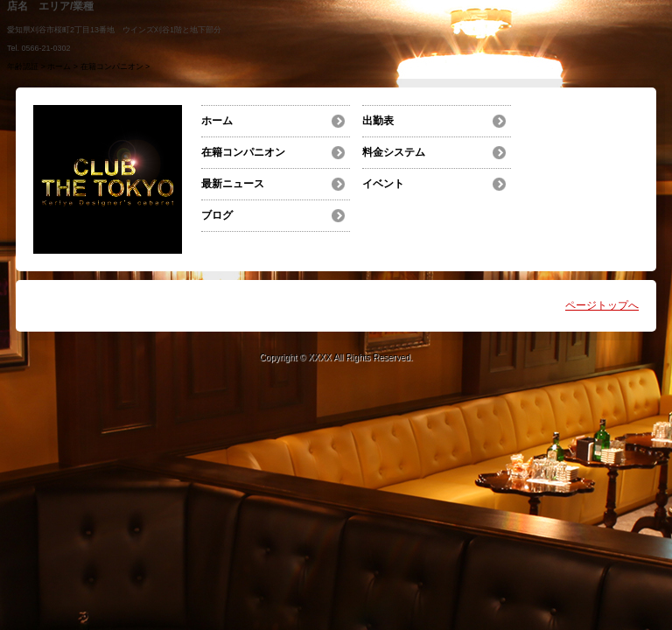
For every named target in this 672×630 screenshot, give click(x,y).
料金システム (394, 152)
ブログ (217, 215)
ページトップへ (602, 305)
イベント (383, 184)
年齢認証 (23, 66)
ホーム (59, 66)
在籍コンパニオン (112, 66)
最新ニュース (233, 184)
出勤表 (378, 121)
